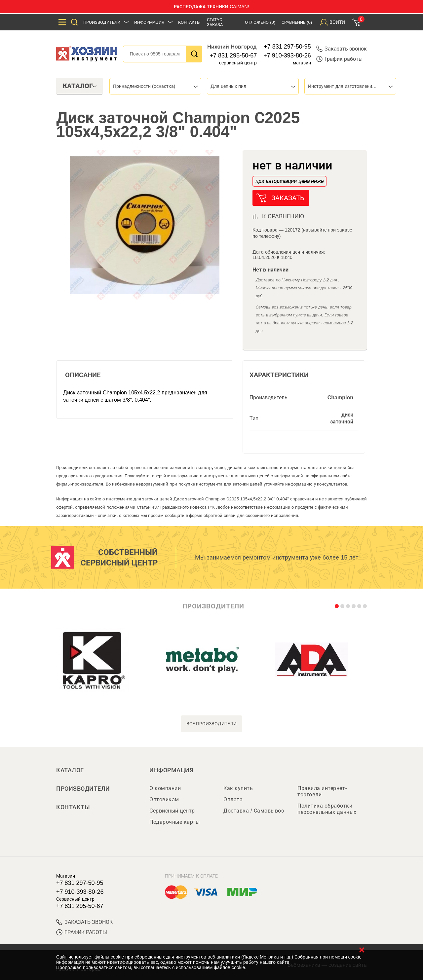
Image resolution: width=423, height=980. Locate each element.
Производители (102, 22)
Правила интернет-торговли (322, 791)
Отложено (260, 22)
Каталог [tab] (80, 86)
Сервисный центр (172, 811)
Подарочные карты (174, 822)
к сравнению (283, 216)
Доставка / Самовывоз (254, 811)
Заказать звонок (342, 49)
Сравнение (297, 22)
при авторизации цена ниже (289, 181)
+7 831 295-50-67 (233, 55)
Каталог (70, 770)
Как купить (238, 788)
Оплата (233, 799)
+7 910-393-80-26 (287, 55)
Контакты (189, 22)
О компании (165, 788)
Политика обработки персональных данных (327, 809)
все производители (212, 724)
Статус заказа (215, 22)
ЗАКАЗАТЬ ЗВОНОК (84, 922)
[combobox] (155, 86)
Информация (149, 22)
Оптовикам (164, 799)
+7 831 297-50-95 (287, 47)
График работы (339, 59)
